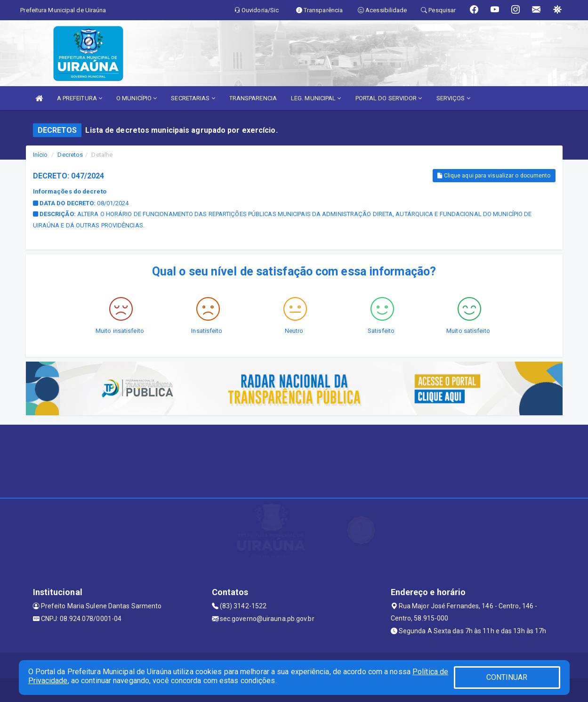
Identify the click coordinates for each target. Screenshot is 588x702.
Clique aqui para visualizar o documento (494, 176)
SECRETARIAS (193, 98)
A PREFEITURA (80, 98)
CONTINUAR (507, 677)
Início (40, 155)
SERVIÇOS (453, 98)
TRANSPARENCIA (253, 98)
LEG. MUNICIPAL (316, 98)
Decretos (70, 155)
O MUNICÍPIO (137, 98)
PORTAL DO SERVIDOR (389, 98)
